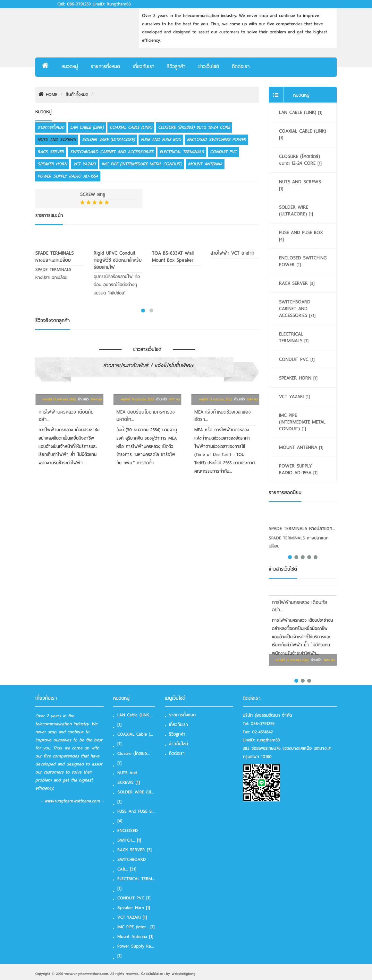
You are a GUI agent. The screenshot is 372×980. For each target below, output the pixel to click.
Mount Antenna (205, 164)
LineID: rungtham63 (112, 4)
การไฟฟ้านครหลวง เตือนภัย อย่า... (66, 416)
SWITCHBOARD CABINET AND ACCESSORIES (112, 152)
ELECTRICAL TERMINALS (182, 152)
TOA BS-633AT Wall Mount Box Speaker (173, 257)
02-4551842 (262, 732)
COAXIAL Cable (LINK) (131, 127)
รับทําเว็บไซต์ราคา (153, 974)
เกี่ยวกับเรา (144, 66)
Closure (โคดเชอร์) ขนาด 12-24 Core (194, 127)
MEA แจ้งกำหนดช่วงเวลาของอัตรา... (223, 416)
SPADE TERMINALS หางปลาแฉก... (302, 529)
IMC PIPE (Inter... (136, 927)
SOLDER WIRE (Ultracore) (108, 140)
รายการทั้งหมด (105, 66)
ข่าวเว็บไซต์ (209, 66)
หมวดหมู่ (70, 66)
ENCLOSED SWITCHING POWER (216, 140)
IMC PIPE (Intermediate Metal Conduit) (142, 164)
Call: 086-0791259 (74, 4)
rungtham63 (268, 740)
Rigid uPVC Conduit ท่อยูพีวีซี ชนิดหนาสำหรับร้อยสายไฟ (118, 260)
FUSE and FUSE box (161, 140)
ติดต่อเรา (241, 66)
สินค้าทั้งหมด (77, 95)
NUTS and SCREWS (57, 140)
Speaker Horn (52, 164)
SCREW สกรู (93, 194)
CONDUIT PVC (223, 152)
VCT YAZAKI (84, 164)
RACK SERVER (51, 152)
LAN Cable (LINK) (87, 127)
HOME (48, 95)
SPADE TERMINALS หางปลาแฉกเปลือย (55, 257)
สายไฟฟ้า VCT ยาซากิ (232, 253)
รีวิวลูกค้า (176, 66)
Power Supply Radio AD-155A (68, 176)
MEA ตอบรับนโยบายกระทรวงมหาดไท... (146, 416)
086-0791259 (263, 724)
